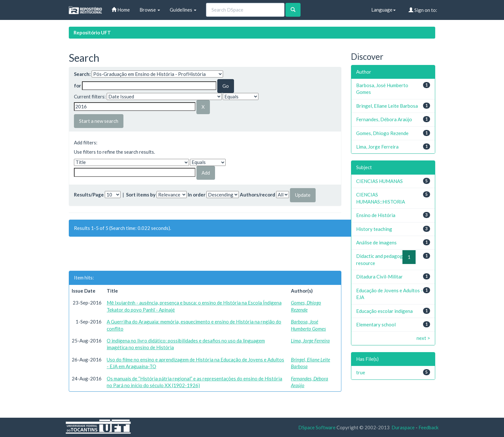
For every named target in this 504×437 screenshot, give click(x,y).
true (361, 372)
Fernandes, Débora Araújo (384, 119)
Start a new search (99, 121)
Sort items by (141, 195)
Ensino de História (376, 215)
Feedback (428, 427)
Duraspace (403, 427)
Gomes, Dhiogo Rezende (382, 133)
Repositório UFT (92, 32)
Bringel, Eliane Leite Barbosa (387, 106)
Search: (82, 74)
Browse (150, 10)
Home (121, 10)
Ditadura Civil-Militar (379, 277)
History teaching (374, 229)
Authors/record (257, 195)
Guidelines (183, 10)
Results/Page (89, 195)
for (77, 86)
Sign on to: (423, 10)
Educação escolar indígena (384, 311)
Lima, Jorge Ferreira (310, 341)
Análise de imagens (376, 242)
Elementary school (376, 324)
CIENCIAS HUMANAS (379, 181)
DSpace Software (317, 427)
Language (383, 10)
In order (197, 195)
